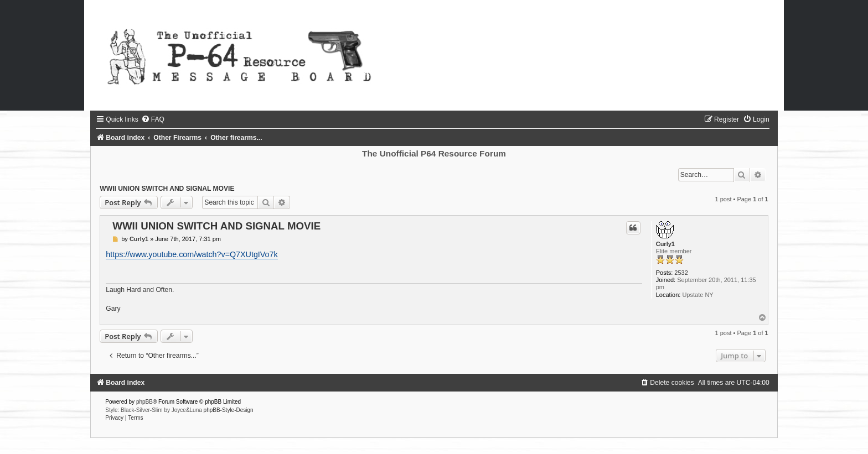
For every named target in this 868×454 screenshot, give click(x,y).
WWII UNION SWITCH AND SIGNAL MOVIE (167, 189)
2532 (681, 273)
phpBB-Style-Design (229, 410)
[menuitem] (153, 119)
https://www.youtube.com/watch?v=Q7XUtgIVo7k (192, 254)
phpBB (144, 402)
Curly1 (665, 244)
